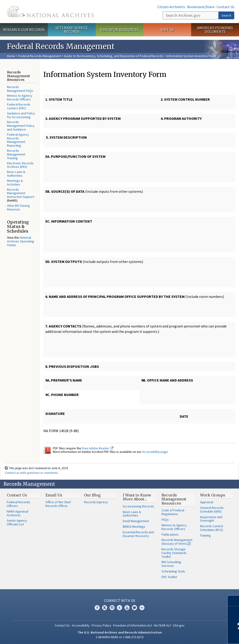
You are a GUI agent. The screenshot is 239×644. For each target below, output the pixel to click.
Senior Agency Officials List (17, 522)
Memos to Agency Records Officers (20, 97)
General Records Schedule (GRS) (212, 510)
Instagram (112, 608)
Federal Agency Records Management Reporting (18, 140)
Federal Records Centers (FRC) (19, 106)
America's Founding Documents (215, 30)
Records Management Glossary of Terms (177, 542)
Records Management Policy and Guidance (21, 126)
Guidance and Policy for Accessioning (21, 115)
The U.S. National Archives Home (50, 12)
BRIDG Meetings (134, 527)
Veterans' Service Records (72, 30)
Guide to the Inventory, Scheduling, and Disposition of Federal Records (114, 56)
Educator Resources (119, 30)
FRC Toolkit (169, 577)
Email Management (136, 521)
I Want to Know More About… (137, 497)
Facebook (97, 608)
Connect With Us (120, 600)
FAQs (165, 520)
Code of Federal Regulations (173, 512)
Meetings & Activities (15, 183)
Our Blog (92, 495)
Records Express (96, 502)
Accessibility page (155, 452)
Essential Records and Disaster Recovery (138, 534)
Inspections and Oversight (211, 519)
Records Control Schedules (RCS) (211, 528)
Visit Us (167, 30)
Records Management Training (16, 154)
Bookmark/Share (201, 7)
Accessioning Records (138, 506)
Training (205, 535)
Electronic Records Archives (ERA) (20, 165)
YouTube (127, 608)
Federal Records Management (40, 56)
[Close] (234, 601)
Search (226, 15)
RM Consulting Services (171, 564)
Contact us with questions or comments (31, 473)
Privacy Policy (101, 625)
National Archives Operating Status (21, 241)
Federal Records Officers (18, 504)
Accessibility (81, 625)
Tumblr (119, 608)
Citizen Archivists (171, 7)
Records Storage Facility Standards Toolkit (174, 553)
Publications (170, 534)
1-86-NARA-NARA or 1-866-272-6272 (120, 637)
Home (11, 56)
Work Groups (213, 495)
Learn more (197, 636)
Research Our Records (24, 30)
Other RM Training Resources (18, 208)
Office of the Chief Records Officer (58, 504)
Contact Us (225, 7)
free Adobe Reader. (98, 448)
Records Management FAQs (20, 89)
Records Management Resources (174, 499)
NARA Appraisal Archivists (18, 513)
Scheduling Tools (173, 571)
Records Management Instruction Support (21, 193)
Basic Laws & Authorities (16, 174)
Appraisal (207, 502)
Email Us (54, 495)
